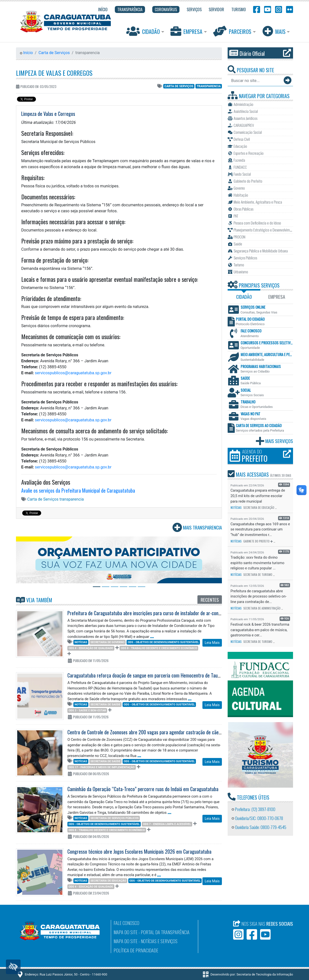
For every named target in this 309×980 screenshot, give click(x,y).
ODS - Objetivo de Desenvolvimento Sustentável (163, 642)
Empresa (187, 31)
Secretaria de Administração (262, 608)
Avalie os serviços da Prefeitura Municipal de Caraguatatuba (78, 490)
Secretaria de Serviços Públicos (115, 818)
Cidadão (144, 31)
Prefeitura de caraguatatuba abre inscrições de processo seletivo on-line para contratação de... (259, 597)
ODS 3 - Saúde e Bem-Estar (87, 711)
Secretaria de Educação (108, 881)
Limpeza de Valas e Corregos (54, 73)
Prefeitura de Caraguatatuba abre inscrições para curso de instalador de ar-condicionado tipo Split (161, 613)
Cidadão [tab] (244, 297)
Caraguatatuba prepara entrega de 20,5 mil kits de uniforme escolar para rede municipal (258, 496)
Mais (275, 31)
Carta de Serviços (54, 53)
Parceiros (233, 31)
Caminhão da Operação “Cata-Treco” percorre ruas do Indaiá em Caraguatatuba (143, 789)
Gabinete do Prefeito (256, 541)
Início (26, 53)
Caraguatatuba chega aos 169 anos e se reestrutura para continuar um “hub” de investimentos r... (260, 529)
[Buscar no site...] (255, 80)
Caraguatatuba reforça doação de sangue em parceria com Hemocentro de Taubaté (147, 675)
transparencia (209, 86)
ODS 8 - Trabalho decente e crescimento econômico (159, 648)
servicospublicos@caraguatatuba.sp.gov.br (73, 373)
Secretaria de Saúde (105, 705)
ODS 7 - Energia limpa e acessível (167, 824)
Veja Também (34, 600)
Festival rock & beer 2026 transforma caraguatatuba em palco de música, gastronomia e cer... (260, 630)
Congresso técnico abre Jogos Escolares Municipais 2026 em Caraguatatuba (139, 851)
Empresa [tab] (277, 297)
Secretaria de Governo (107, 642)
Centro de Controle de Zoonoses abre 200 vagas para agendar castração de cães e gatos (152, 732)
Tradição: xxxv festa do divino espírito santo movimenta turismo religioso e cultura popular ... (258, 563)
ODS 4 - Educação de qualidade (91, 648)
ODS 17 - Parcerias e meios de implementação (102, 767)
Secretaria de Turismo (258, 575)
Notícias (81, 642)
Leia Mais (212, 643)
